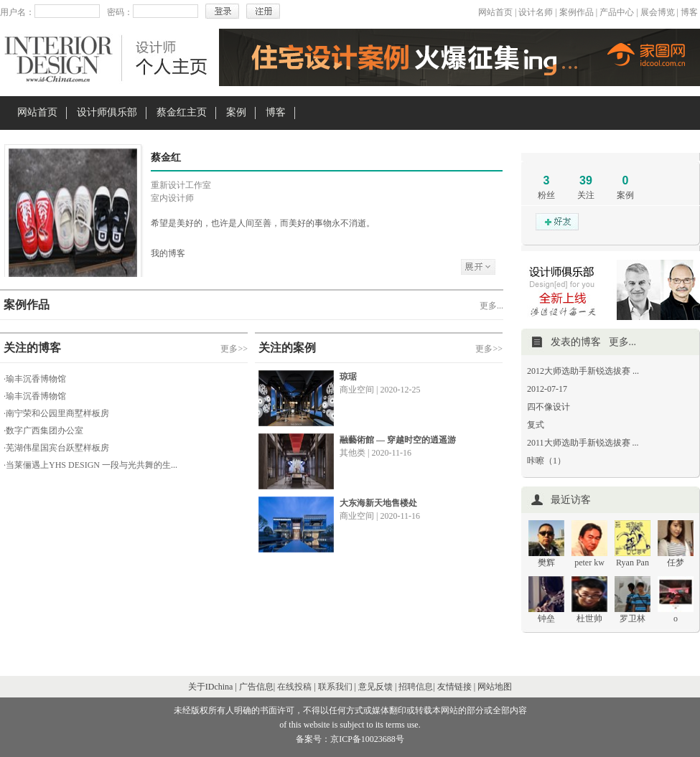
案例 (236, 112)
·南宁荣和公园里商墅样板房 (56, 413)
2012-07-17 (547, 389)
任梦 (676, 563)
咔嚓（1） (546, 461)
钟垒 (546, 619)
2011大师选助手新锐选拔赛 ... (583, 443)
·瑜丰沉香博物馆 (35, 379)
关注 (586, 195)
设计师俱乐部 (107, 112)
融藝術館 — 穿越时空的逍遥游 (398, 440)
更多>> (234, 349)
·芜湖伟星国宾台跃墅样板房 (56, 448)
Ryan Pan (633, 563)
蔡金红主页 (182, 112)
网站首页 (495, 12)
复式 (536, 425)
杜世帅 (589, 619)
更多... (491, 306)
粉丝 (546, 195)
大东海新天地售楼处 (378, 503)
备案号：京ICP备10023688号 (350, 739)
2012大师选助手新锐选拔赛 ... (583, 371)
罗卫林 (633, 619)
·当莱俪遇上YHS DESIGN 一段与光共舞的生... (90, 465)
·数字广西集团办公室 (43, 431)
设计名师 (536, 12)
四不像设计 (549, 407)
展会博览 (658, 12)
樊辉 (546, 563)
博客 (689, 12)
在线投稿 (294, 687)
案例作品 (577, 12)
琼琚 (348, 377)
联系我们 (335, 687)
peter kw (589, 563)
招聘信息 (416, 687)
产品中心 (617, 12)
